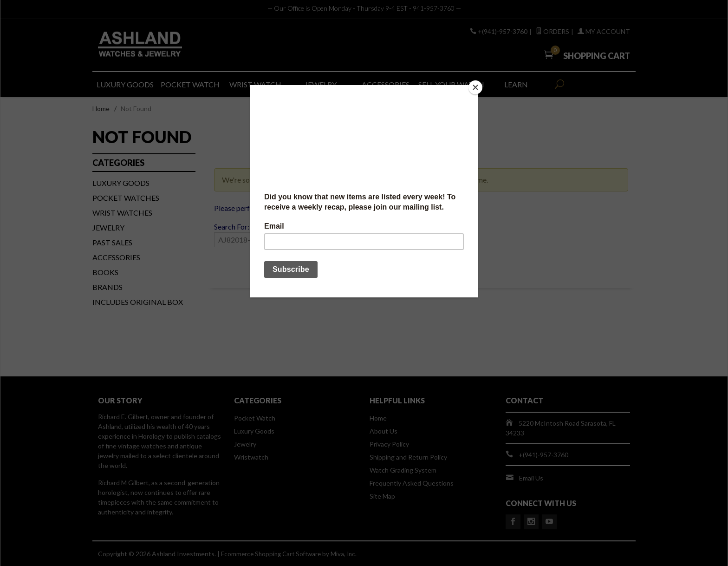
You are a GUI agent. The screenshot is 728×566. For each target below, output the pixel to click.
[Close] (475, 87)
